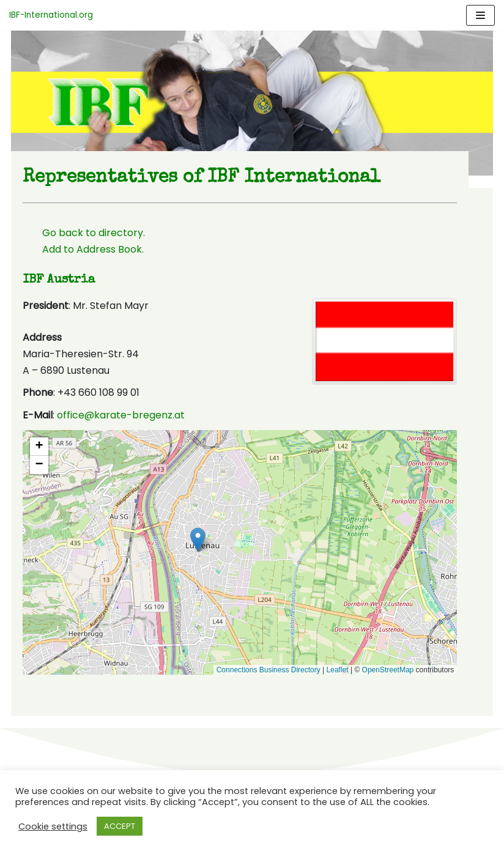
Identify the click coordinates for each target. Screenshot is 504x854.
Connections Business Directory (278, 672)
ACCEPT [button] (120, 826)
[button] (240, 542)
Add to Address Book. (83, 251)
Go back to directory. (83, 235)
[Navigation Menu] (480, 15)
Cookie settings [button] (53, 826)
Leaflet (347, 672)
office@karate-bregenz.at (110, 418)
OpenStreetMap (398, 672)
